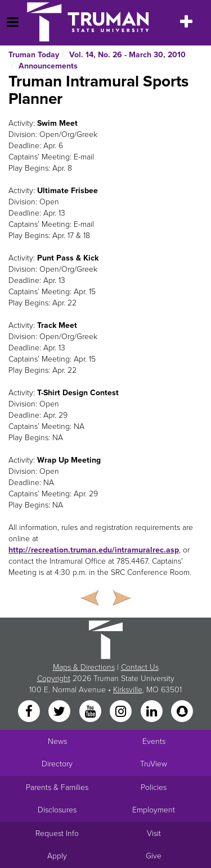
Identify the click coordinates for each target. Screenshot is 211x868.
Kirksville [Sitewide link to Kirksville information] (128, 690)
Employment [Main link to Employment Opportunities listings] (154, 810)
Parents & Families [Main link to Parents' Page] (57, 787)
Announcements (48, 66)
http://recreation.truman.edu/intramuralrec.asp (94, 550)
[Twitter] (61, 712)
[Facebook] (30, 712)
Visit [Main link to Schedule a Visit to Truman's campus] (154, 833)
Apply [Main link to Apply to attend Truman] (57, 856)
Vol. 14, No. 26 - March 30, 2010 (127, 55)
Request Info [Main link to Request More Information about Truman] (57, 833)
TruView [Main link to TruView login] (154, 764)
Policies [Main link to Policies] (154, 787)
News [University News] (57, 741)
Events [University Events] (154, 741)
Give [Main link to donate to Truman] (154, 856)
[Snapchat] (182, 712)
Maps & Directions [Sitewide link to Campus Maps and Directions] (84, 667)
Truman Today (34, 55)
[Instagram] (122, 712)
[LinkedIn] (152, 712)
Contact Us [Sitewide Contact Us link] (140, 667)
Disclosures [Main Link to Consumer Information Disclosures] (57, 810)
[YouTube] (91, 712)
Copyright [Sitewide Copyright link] (54, 679)
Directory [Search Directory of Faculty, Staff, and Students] (57, 764)
